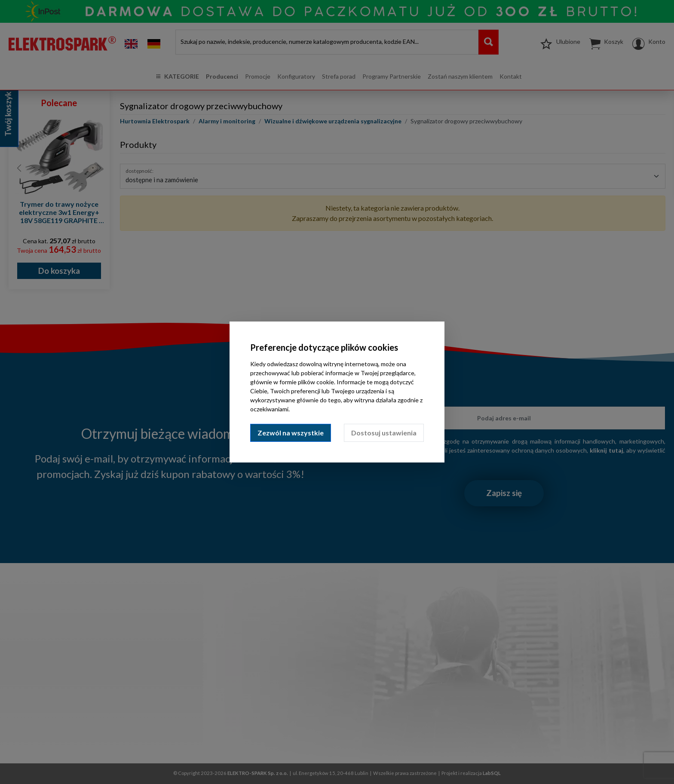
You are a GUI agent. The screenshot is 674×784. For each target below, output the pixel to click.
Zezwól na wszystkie (291, 433)
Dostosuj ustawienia (384, 433)
